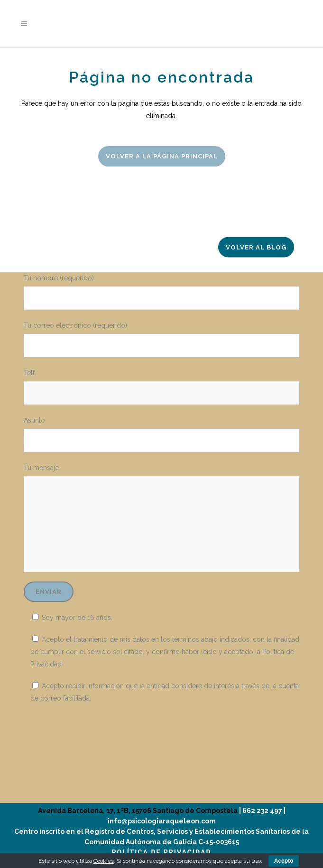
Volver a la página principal (162, 156)
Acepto (284, 861)
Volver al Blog (256, 247)
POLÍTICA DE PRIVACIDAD (161, 852)
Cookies (104, 861)
